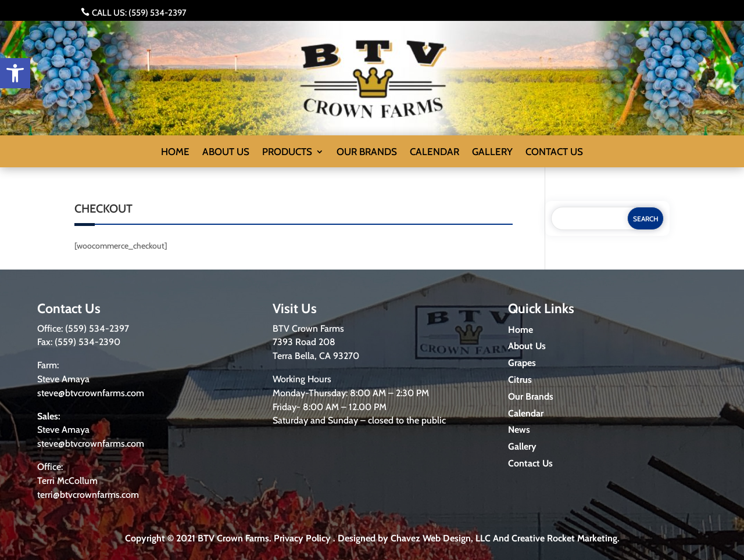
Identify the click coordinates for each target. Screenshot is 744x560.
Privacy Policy (302, 538)
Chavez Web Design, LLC (441, 538)
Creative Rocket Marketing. (566, 538)
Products (287, 152)
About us (226, 152)
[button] (15, 73)
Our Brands (367, 152)
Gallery (492, 152)
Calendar (434, 152)
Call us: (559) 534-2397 (139, 13)
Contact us (554, 152)
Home (175, 152)
